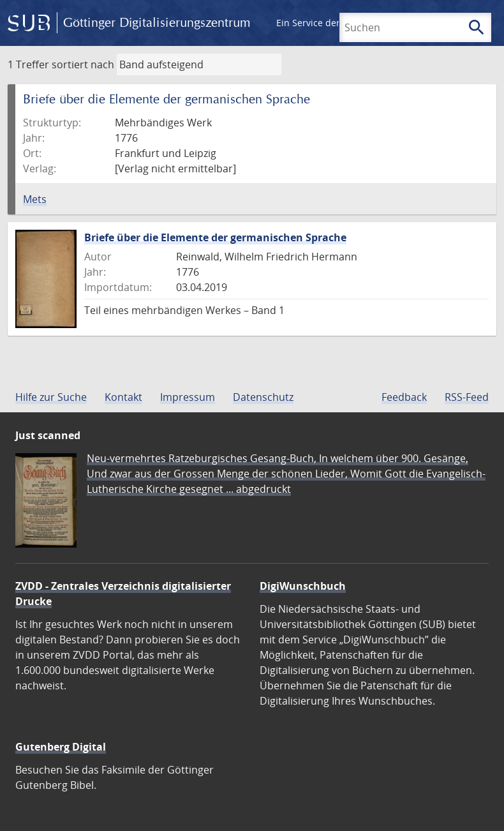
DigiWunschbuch (303, 586)
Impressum (188, 397)
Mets (35, 199)
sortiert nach (83, 64)
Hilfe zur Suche (51, 397)
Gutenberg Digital (61, 747)
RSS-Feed (467, 397)
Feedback (404, 397)
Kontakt (123, 397)
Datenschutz (263, 397)
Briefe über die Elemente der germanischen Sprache (215, 237)
